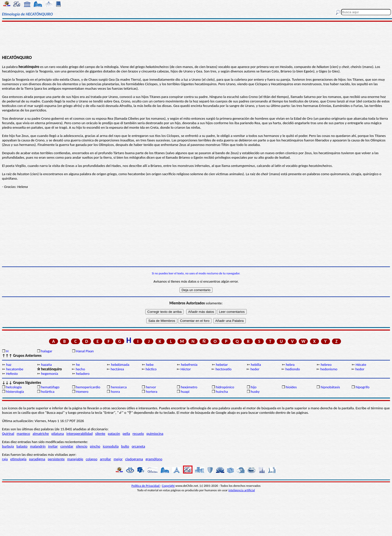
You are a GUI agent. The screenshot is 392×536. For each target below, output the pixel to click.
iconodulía (111, 446)
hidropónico (225, 387)
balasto (22, 446)
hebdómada (120, 365)
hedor (360, 369)
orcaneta (138, 446)
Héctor (186, 369)
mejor (118, 459)
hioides (291, 387)
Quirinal (8, 434)
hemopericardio (88, 387)
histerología (15, 392)
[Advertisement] (196, 38)
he (78, 365)
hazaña (46, 365)
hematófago (50, 387)
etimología (18, 459)
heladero (83, 374)
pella (126, 434)
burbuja (8, 446)
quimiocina (155, 434)
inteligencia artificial (242, 490)
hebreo (326, 365)
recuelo (138, 434)
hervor (151, 387)
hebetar (222, 365)
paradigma (37, 459)
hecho (80, 369)
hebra (290, 365)
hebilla (256, 365)
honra (115, 392)
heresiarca (119, 387)
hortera (152, 392)
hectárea (117, 369)
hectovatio (223, 369)
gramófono (154, 459)
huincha (222, 392)
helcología (14, 387)
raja (5, 459)
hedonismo (329, 369)
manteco (23, 434)
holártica (48, 392)
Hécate (361, 365)
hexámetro (189, 387)
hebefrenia (189, 365)
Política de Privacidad (146, 486)
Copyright (168, 486)
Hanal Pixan (85, 351)
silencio (82, 446)
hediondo (293, 369)
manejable (75, 459)
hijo (254, 387)
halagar (47, 351)
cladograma (134, 459)
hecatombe (15, 369)
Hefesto (12, 374)
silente (100, 434)
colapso (91, 459)
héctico (151, 369)
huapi (185, 392)
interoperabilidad (80, 434)
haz (9, 365)
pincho (95, 446)
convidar (67, 446)
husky (255, 392)
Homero (82, 392)
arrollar (106, 459)
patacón (114, 434)
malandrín (38, 446)
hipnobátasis (330, 387)
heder (255, 369)
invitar (53, 446)
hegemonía (49, 374)
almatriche (41, 434)
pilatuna (58, 434)
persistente (56, 459)
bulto (125, 446)
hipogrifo (363, 387)
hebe (150, 365)
